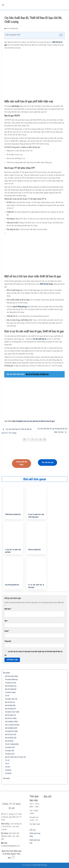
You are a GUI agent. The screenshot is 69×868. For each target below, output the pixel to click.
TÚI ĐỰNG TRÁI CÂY (11, 699)
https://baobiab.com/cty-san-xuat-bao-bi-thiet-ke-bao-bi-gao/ (33, 421)
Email (7, 631)
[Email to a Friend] (37, 440)
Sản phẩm (6, 673)
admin (16, 29)
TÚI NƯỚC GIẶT (10, 754)
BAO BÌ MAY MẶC (10, 706)
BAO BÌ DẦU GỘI (10, 702)
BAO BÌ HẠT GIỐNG (11, 718)
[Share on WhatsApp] (24, 440)
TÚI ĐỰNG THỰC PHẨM (12, 712)
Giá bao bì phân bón (34, 550)
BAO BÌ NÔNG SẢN (11, 738)
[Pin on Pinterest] (41, 440)
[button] (60, 35)
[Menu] (3, 5)
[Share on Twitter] (32, 440)
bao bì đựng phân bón (12, 585)
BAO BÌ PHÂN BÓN (11, 689)
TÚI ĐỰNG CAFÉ (10, 748)
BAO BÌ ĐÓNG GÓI (10, 715)
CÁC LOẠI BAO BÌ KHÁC (12, 725)
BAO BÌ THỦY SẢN (11, 735)
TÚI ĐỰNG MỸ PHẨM (11, 731)
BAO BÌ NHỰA (9, 741)
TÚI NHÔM (8, 773)
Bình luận (8, 609)
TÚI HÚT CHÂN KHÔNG (12, 744)
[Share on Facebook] (28, 440)
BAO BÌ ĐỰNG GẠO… (11, 686)
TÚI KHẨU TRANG (10, 693)
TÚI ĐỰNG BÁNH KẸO (11, 680)
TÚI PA (7, 696)
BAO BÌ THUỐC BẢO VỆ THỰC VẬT (15, 757)
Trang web (8, 641)
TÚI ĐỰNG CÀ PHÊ (11, 683)
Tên (6, 621)
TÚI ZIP (7, 760)
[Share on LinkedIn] (45, 440)
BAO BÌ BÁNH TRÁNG (12, 722)
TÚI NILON (8, 770)
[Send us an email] (13, 857)
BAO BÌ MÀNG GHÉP (11, 728)
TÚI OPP (8, 767)
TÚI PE (7, 764)
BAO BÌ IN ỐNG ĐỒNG (12, 676)
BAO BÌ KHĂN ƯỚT (11, 709)
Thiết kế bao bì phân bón (13, 514)
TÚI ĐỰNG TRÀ (10, 751)
